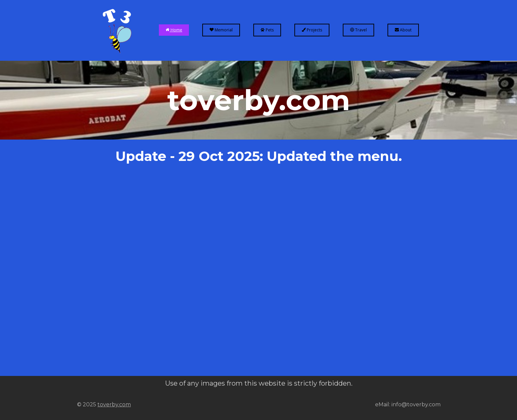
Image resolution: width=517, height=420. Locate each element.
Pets (267, 30)
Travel (358, 30)
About (403, 30)
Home (174, 30)
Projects (312, 30)
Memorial (221, 30)
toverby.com (114, 404)
